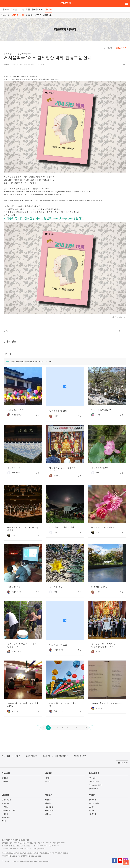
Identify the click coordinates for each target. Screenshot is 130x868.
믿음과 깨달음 (7, 800)
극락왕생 (5, 814)
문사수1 (7, 64)
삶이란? (48, 778)
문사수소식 (92, 800)
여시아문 (48, 803)
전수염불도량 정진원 (95, 785)
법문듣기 (48, 800)
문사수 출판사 (93, 789)
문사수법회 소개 (94, 782)
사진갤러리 (92, 814)
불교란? (48, 782)
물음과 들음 (49, 807)
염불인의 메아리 (121, 48)
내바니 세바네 (50, 810)
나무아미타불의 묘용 (9, 810)
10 (86, 728)
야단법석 (110, 48)
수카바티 (5, 782)
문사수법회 (65, 3)
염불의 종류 (6, 817)
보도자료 (92, 810)
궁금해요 (92, 807)
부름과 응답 (6, 803)
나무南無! (5, 807)
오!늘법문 (48, 814)
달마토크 (5, 778)
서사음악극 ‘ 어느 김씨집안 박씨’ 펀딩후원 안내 (48, 58)
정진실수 (5, 821)
